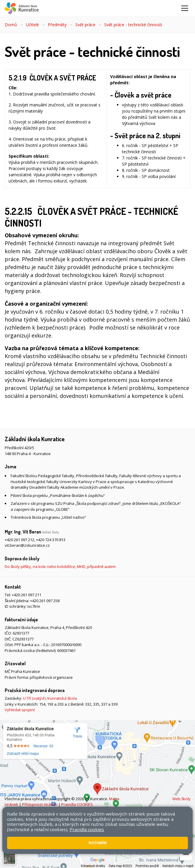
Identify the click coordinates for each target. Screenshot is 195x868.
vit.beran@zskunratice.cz (27, 545)
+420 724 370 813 (51, 540)
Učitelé (32, 25)
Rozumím (98, 843)
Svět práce (85, 25)
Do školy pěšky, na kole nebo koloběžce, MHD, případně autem (60, 566)
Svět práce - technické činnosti (133, 25)
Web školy (181, 799)
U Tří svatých (34, 698)
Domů (11, 25)
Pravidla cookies (87, 829)
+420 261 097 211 (27, 595)
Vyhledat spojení (20, 710)
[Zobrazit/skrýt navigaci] (185, 8)
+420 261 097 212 (19, 540)
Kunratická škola (62, 698)
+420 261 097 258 (45, 601)
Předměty (57, 25)
